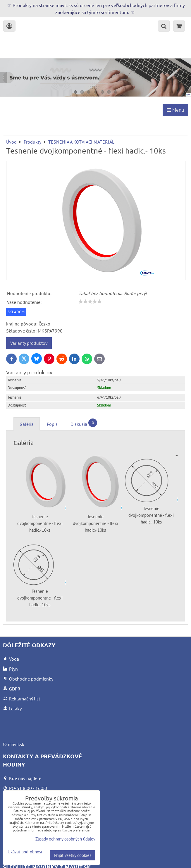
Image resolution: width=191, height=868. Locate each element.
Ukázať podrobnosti (26, 852)
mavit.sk (16, 744)
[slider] (90, 302)
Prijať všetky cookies (73, 855)
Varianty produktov (29, 343)
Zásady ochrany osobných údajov (65, 839)
